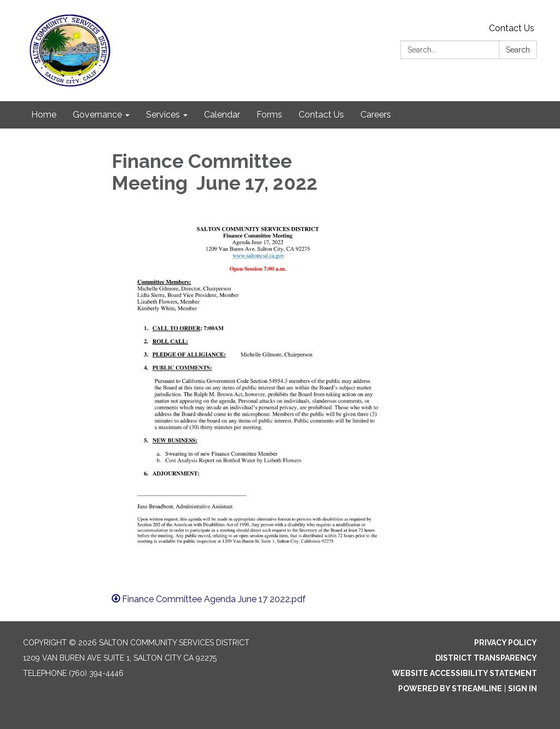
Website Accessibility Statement (465, 673)
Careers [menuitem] (376, 115)
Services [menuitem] (163, 115)
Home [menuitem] (44, 115)
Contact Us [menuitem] (321, 115)
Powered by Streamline (450, 689)
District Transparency (486, 658)
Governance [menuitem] (97, 115)
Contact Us (512, 28)
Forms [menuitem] (269, 115)
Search (518, 50)
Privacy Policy (506, 643)
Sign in (523, 689)
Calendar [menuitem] (222, 115)
